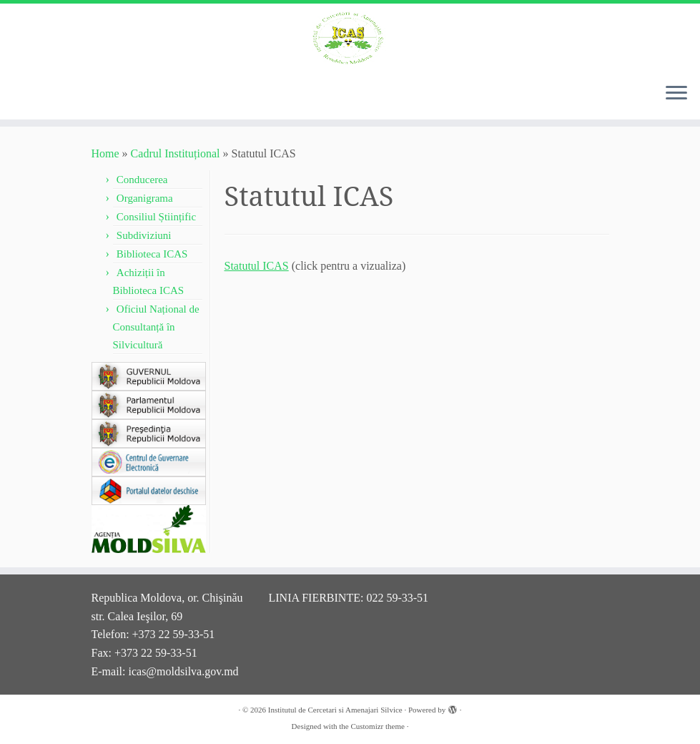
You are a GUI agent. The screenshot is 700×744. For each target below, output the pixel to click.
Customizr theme (377, 726)
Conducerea (142, 180)
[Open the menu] (676, 94)
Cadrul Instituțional (176, 153)
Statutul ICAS (257, 266)
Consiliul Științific (156, 217)
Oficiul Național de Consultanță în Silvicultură (156, 327)
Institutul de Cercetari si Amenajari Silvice (335, 710)
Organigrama (145, 198)
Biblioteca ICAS (152, 254)
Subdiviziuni (144, 235)
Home (105, 153)
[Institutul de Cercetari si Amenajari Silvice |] (350, 38)
